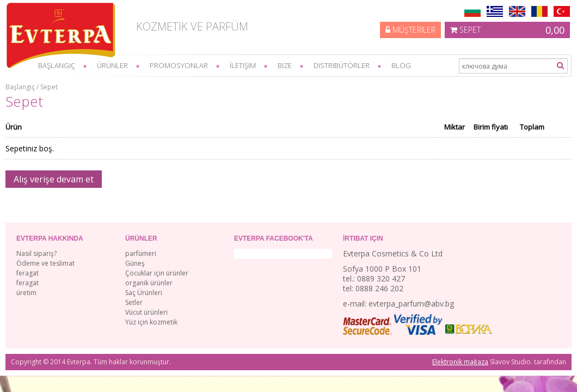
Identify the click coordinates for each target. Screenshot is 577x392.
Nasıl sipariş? (36, 253)
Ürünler (112, 65)
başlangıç (57, 65)
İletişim (243, 65)
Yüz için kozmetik (151, 322)
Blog (401, 65)
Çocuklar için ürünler (157, 273)
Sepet (507, 30)
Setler (134, 302)
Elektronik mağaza (460, 362)
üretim (26, 293)
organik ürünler (149, 283)
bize (285, 65)
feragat (27, 273)
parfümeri (141, 253)
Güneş (135, 263)
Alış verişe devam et (54, 179)
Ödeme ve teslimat (45, 263)
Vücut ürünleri (146, 312)
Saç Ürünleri (144, 293)
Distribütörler (342, 65)
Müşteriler (410, 30)
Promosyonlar (179, 65)
